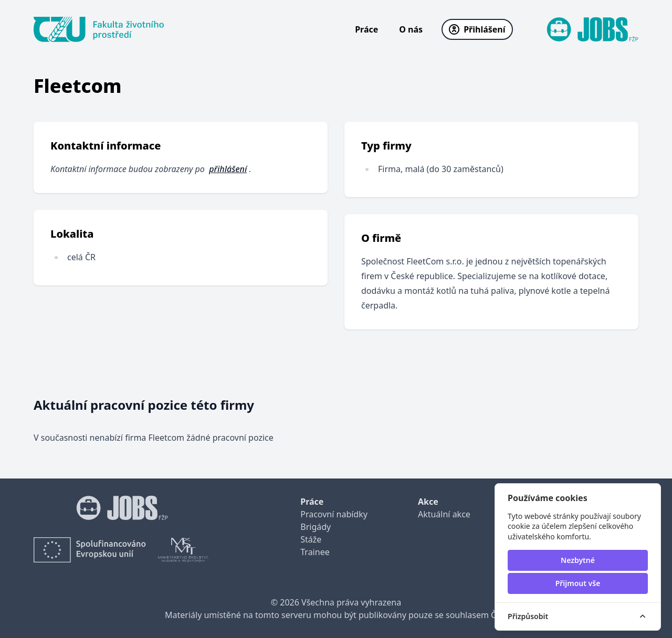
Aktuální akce (444, 514)
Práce (366, 29)
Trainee (315, 552)
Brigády (316, 527)
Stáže (311, 539)
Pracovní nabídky (334, 514)
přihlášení (228, 169)
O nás (411, 29)
